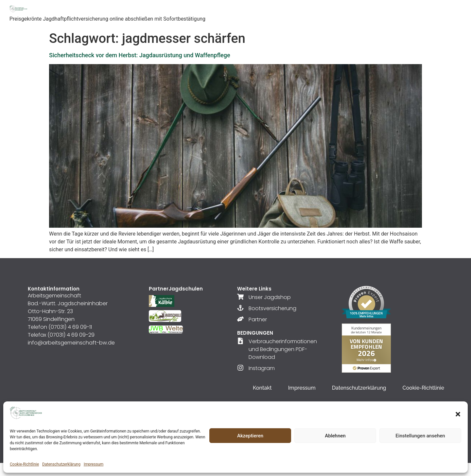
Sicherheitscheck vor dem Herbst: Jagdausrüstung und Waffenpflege (140, 55)
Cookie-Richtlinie (24, 464)
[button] (458, 414)
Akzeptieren (250, 436)
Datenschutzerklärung (61, 464)
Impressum (94, 464)
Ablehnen (335, 436)
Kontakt (262, 388)
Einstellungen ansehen (420, 436)
